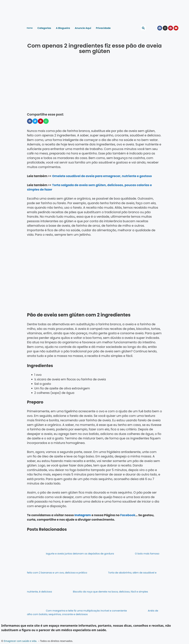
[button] (143, 28)
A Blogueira (63, 28)
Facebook (128, 515)
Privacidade (103, 28)
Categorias (44, 28)
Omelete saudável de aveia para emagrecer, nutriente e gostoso (102, 176)
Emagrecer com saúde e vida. (20, 641)
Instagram (83, 515)
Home (30, 28)
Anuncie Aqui (83, 28)
